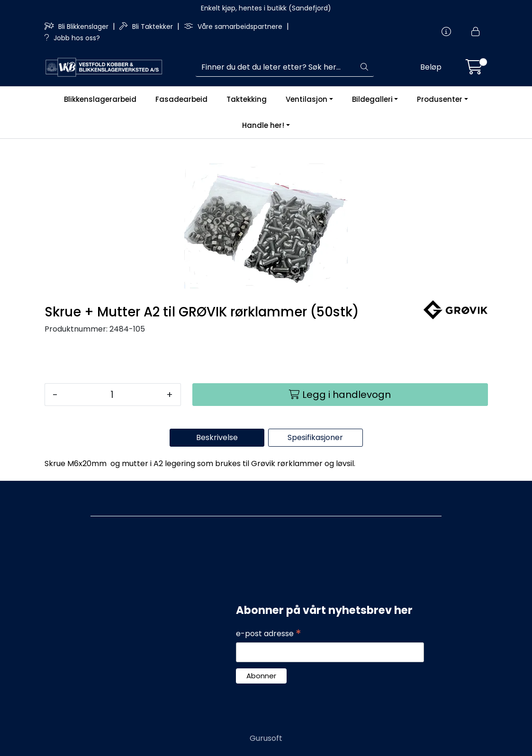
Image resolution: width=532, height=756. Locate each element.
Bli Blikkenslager (77, 27)
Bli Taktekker (147, 27)
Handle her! (263, 125)
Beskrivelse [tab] (217, 437)
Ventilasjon (307, 99)
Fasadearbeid (181, 99)
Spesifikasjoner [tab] (315, 437)
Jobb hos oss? (72, 38)
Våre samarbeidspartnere (234, 27)
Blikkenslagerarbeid (100, 99)
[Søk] (275, 67)
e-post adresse (269, 634)
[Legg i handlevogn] (340, 395)
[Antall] (112, 395)
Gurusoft (266, 738)
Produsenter (440, 99)
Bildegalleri (372, 99)
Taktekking (247, 99)
